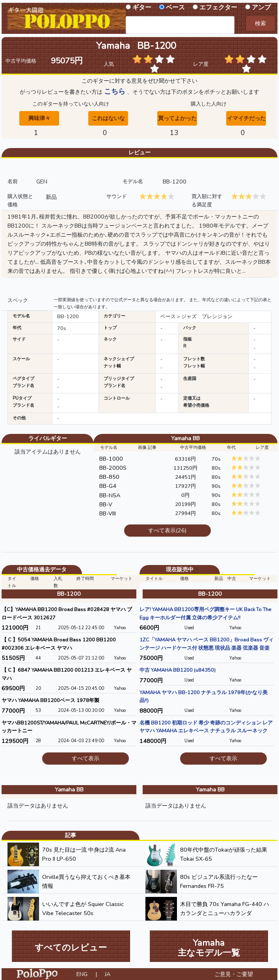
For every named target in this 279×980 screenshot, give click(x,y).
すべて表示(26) (167, 530)
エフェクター (218, 7)
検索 (260, 23)
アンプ (261, 7)
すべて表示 (86, 758)
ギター (142, 7)
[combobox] (180, 25)
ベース (175, 7)
